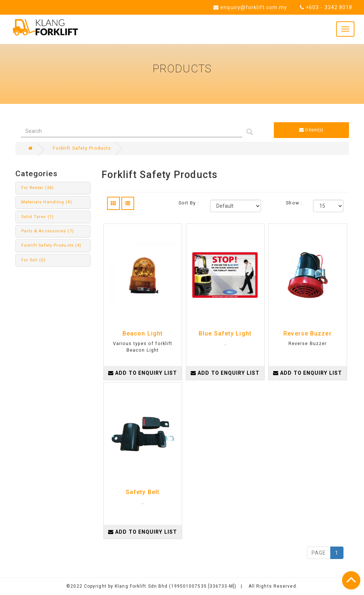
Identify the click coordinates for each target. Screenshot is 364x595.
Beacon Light (143, 333)
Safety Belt (143, 492)
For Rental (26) (38, 188)
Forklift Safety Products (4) (52, 245)
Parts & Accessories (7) (48, 231)
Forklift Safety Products (82, 148)
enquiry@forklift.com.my (250, 7)
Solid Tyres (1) (38, 217)
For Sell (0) (34, 260)
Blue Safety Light (225, 333)
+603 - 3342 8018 (326, 7)
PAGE (319, 553)
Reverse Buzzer (307, 333)
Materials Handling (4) (47, 202)
